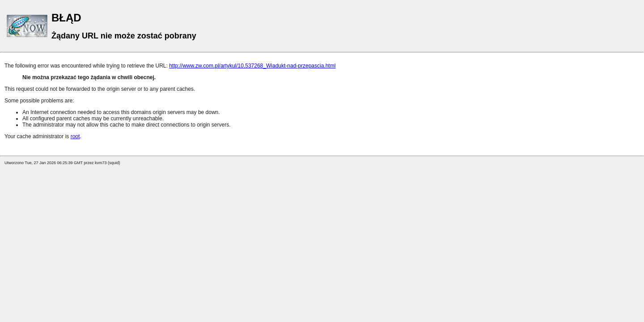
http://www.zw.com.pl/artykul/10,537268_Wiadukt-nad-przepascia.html (252, 66)
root (75, 136)
